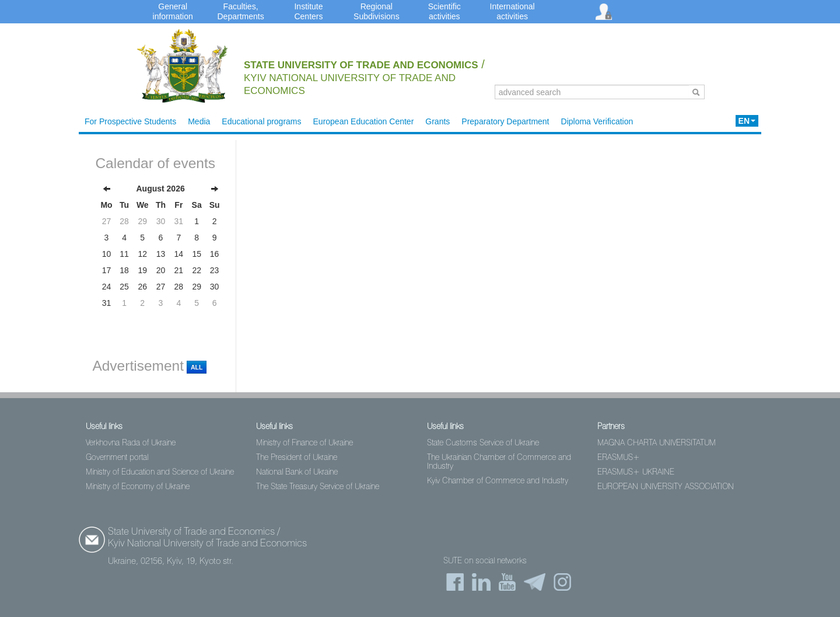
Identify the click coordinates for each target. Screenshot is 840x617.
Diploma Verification (597, 121)
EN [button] (747, 121)
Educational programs (261, 121)
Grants (437, 121)
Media (199, 121)
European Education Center (364, 121)
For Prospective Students (130, 121)
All (197, 367)
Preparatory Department (505, 121)
